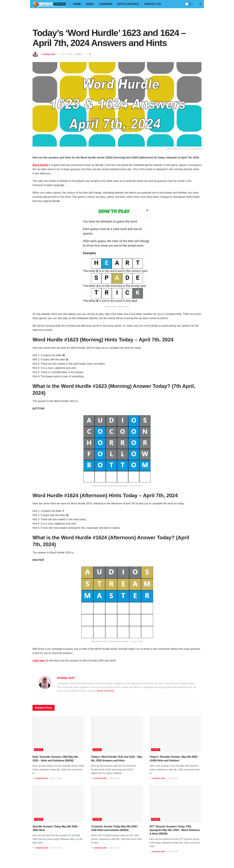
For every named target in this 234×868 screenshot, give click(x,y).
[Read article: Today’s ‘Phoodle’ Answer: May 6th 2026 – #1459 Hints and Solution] (175, 734)
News (90, 4)
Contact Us (153, 4)
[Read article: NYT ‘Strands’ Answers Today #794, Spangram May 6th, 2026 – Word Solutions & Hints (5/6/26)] (175, 804)
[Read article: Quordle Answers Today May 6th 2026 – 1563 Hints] (58, 804)
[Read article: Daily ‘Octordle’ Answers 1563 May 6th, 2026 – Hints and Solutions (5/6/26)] (58, 734)
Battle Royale (128, 4)
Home (77, 4)
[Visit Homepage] (49, 4)
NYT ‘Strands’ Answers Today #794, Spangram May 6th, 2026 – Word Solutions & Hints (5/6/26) (175, 830)
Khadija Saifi (49, 54)
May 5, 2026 (56, 778)
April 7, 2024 (67, 54)
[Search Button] (200, 4)
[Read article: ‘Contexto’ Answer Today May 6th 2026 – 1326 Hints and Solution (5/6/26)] (117, 804)
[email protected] (105, 691)
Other (79, 54)
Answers (106, 4)
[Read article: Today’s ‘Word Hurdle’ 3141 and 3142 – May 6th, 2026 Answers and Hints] (117, 734)
